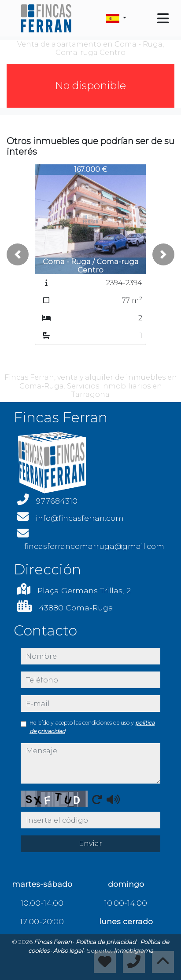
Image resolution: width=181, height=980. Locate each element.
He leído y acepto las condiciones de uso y (92, 727)
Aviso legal (69, 951)
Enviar (90, 844)
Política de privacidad (107, 942)
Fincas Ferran (54, 942)
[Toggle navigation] (163, 18)
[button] (18, 254)
